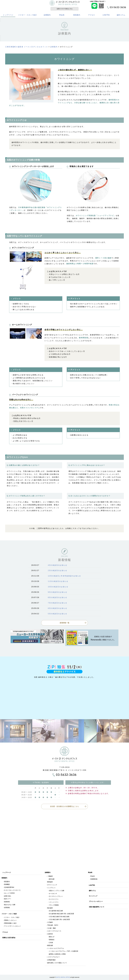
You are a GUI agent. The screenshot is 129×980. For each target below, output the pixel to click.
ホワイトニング (52, 885)
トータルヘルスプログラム (56, 948)
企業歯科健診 (51, 960)
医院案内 (77, 15)
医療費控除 (94, 879)
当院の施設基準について (97, 907)
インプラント (51, 888)
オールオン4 (53, 893)
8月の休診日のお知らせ (58, 597)
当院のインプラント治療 (57, 891)
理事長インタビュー (10, 920)
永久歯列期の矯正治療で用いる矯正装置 (61, 914)
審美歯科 (50, 882)
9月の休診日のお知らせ (58, 592)
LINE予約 (106, 15)
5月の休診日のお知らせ (58, 614)
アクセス (91, 15)
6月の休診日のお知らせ (58, 608)
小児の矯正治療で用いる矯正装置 (59, 919)
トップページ (8, 15)
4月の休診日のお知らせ (58, 565)
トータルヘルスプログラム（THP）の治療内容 (64, 951)
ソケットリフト (54, 902)
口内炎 (51, 943)
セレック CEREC (10, 893)
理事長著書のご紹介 (10, 923)
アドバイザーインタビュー (12, 926)
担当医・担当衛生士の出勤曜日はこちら (64, 806)
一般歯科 (50, 876)
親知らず (52, 937)
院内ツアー (8, 899)
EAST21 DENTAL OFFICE (63, 977)
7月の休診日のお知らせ (58, 603)
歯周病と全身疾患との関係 (57, 954)
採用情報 (7, 908)
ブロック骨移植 (54, 905)
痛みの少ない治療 (10, 905)
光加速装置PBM (9, 887)
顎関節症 (52, 940)
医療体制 (7, 902)
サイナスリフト (54, 899)
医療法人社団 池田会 (9, 938)
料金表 (62, 15)
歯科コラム (121, 15)
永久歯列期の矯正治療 (56, 911)
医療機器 (7, 884)
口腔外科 (50, 934)
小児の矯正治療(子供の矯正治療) (59, 917)
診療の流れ (8, 896)
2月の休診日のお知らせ (58, 570)
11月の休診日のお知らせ (58, 581)
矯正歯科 (50, 908)
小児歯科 (50, 922)
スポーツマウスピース (54, 931)
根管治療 (52, 879)
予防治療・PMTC (53, 925)
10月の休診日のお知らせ (58, 587)
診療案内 (47, 15)
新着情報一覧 (64, 623)
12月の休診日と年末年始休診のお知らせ (64, 576)
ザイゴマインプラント (56, 896)
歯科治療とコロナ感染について (57, 963)
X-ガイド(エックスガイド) (12, 890)
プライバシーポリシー (96, 901)
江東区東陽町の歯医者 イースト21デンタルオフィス (27, 47)
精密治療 (50, 945)
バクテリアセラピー (54, 957)
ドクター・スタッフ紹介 (28, 15)
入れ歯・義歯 (51, 928)
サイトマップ (93, 896)
